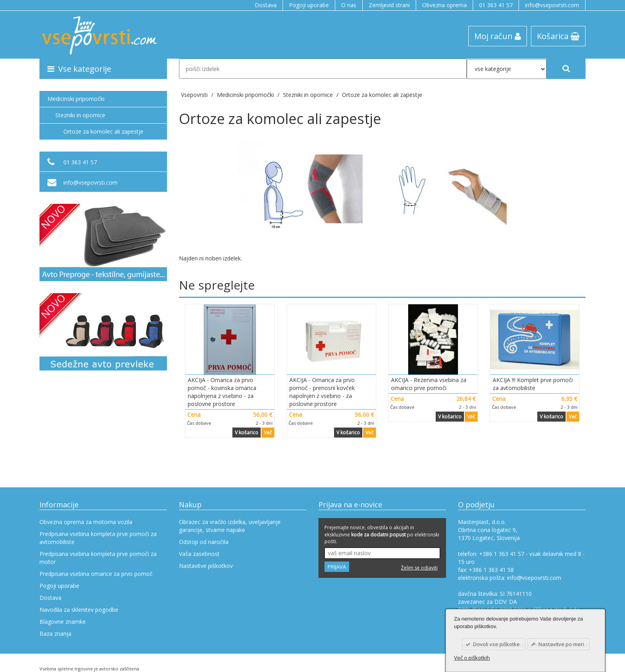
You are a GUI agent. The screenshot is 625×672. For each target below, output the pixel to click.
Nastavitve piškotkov (206, 566)
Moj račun (498, 36)
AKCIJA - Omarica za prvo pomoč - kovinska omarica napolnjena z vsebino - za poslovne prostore (222, 392)
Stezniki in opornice (80, 115)
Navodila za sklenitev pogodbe (79, 610)
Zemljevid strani (389, 5)
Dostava (266, 5)
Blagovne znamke (63, 622)
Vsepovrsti (195, 95)
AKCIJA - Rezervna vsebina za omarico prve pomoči (429, 384)
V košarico (247, 433)
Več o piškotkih (472, 658)
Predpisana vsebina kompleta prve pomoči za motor (98, 558)
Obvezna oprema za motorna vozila (86, 522)
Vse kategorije (79, 69)
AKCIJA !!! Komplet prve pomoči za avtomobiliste (533, 384)
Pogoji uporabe (309, 5)
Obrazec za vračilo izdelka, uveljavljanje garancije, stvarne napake (230, 526)
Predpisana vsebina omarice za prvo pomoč (96, 574)
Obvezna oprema (444, 5)
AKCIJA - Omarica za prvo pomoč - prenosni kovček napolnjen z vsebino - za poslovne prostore (322, 392)
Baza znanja (55, 634)
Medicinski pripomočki (76, 99)
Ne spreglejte (217, 285)
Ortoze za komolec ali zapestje (382, 95)
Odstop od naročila (204, 542)
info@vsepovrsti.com (552, 5)
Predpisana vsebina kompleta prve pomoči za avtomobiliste (98, 538)
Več (268, 433)
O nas (349, 5)
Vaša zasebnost (199, 554)
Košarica (558, 36)
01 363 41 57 (496, 5)
